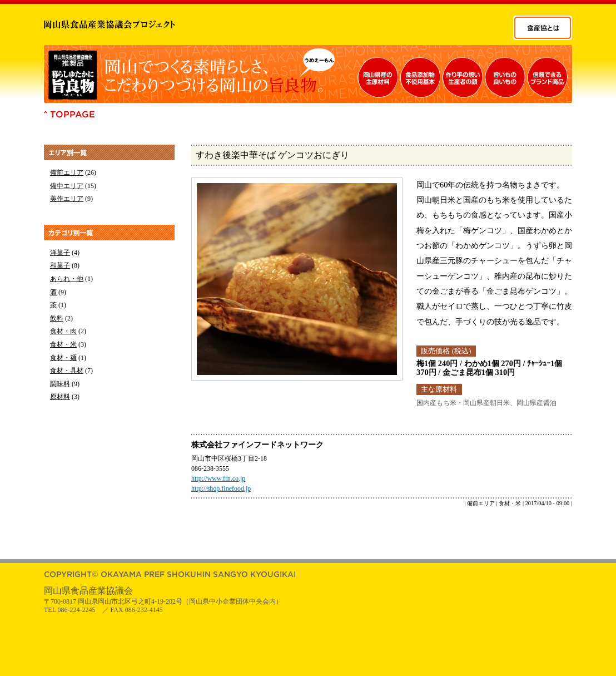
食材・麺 (63, 358)
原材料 (60, 397)
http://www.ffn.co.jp (218, 478)
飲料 (57, 318)
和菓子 (60, 265)
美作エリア (67, 199)
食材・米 (63, 344)
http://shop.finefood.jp (221, 489)
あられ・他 (67, 279)
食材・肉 (63, 331)
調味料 (60, 384)
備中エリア (67, 186)
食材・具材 (67, 371)
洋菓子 (60, 253)
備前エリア (67, 172)
